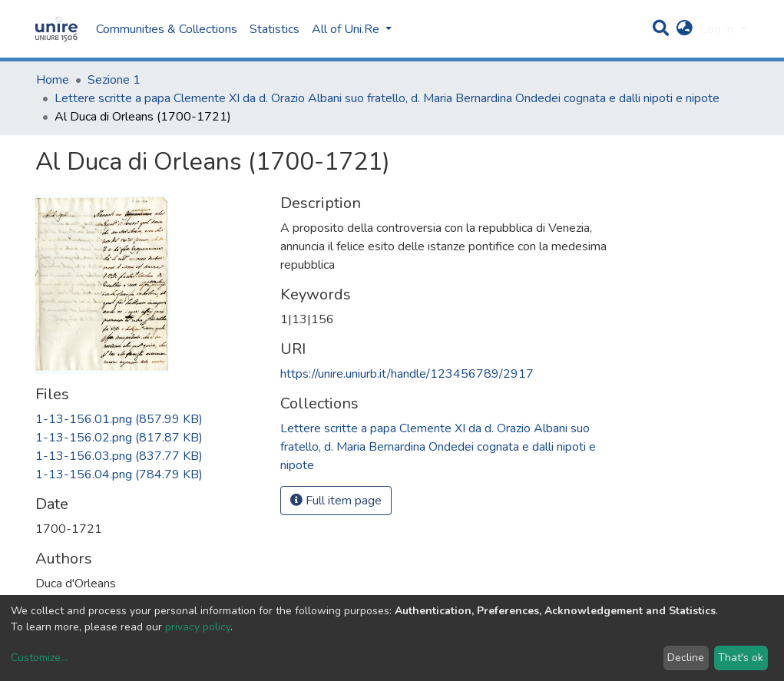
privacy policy (198, 627)
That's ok (741, 658)
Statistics (275, 29)
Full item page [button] (336, 501)
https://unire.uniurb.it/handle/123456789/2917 (407, 374)
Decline (686, 658)
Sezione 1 (114, 80)
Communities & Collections (167, 29)
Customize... (39, 658)
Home (53, 80)
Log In (718, 29)
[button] (685, 29)
